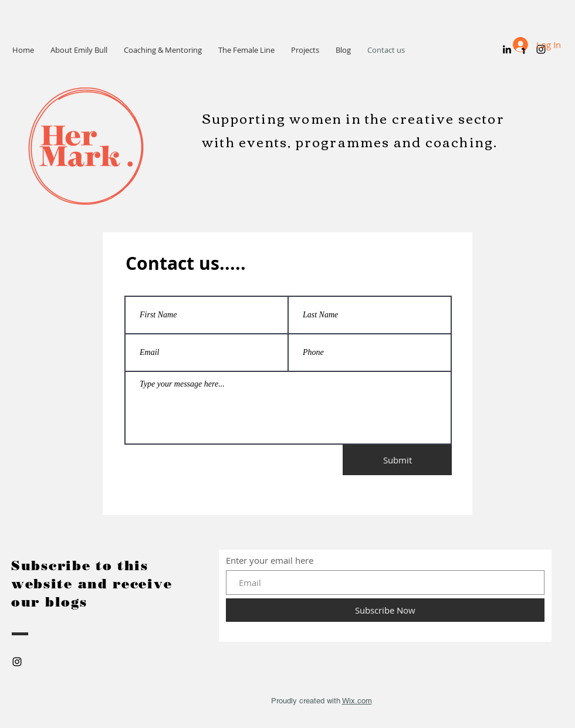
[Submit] (397, 460)
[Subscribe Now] (385, 610)
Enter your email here (270, 561)
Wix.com (357, 701)
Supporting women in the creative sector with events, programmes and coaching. (353, 130)
